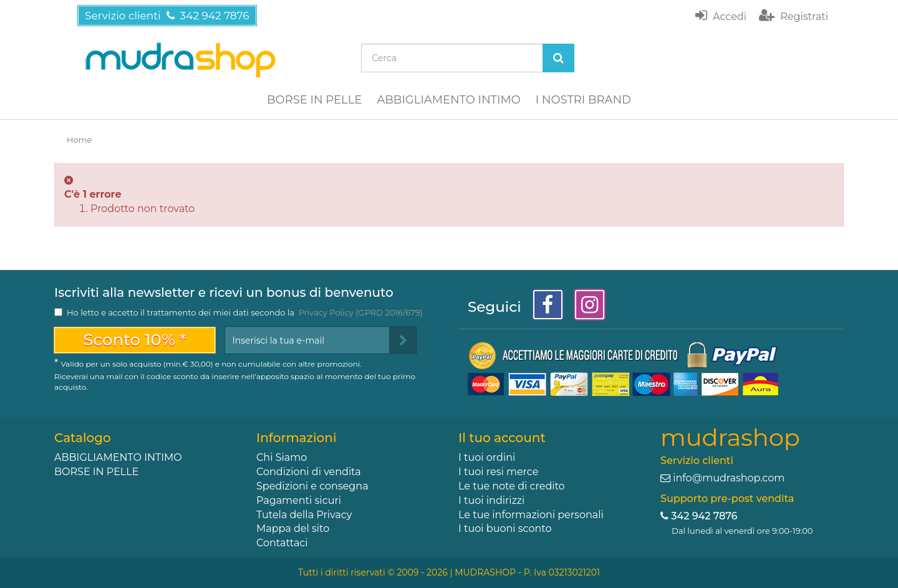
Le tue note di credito (512, 486)
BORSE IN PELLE (314, 100)
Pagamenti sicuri (299, 500)
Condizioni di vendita (309, 472)
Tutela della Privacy (304, 515)
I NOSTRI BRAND (583, 100)
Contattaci (282, 543)
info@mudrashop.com (729, 478)
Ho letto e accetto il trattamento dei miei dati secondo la (245, 312)
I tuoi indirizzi (491, 500)
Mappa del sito (293, 528)
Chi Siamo (282, 457)
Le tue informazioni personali (531, 515)
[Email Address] (307, 340)
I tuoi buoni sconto (505, 528)
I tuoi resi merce (498, 472)
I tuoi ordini (487, 457)
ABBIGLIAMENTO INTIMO (448, 100)
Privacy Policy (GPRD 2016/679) (360, 312)
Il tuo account (502, 438)
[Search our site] (452, 58)
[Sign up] (403, 340)
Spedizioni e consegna (312, 486)
